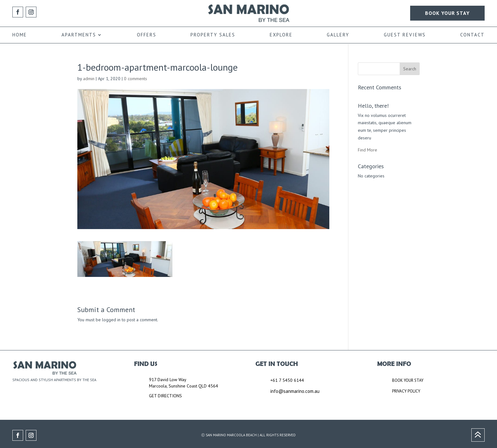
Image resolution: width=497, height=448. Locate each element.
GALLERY (338, 35)
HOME (20, 35)
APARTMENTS (79, 35)
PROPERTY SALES (213, 35)
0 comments (136, 79)
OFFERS (147, 35)
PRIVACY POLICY (406, 391)
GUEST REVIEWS (405, 35)
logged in (111, 320)
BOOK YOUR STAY (447, 13)
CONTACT (472, 35)
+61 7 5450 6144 (287, 380)
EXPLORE (281, 35)
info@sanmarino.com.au (295, 391)
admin (89, 79)
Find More (368, 150)
